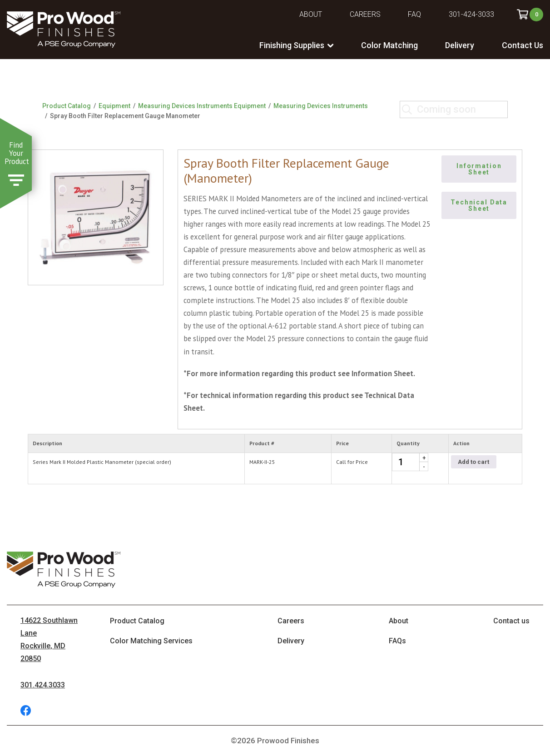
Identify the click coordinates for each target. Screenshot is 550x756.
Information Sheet (480, 169)
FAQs (397, 641)
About (311, 14)
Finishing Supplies (292, 45)
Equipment (114, 106)
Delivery (460, 45)
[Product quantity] (410, 462)
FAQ (414, 14)
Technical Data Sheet (480, 205)
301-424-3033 (471, 14)
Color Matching (389, 45)
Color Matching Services (151, 641)
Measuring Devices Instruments (321, 106)
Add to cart (473, 462)
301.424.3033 (43, 685)
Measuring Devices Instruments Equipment (202, 106)
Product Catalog (67, 106)
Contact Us (523, 45)
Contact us (511, 621)
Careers (365, 14)
